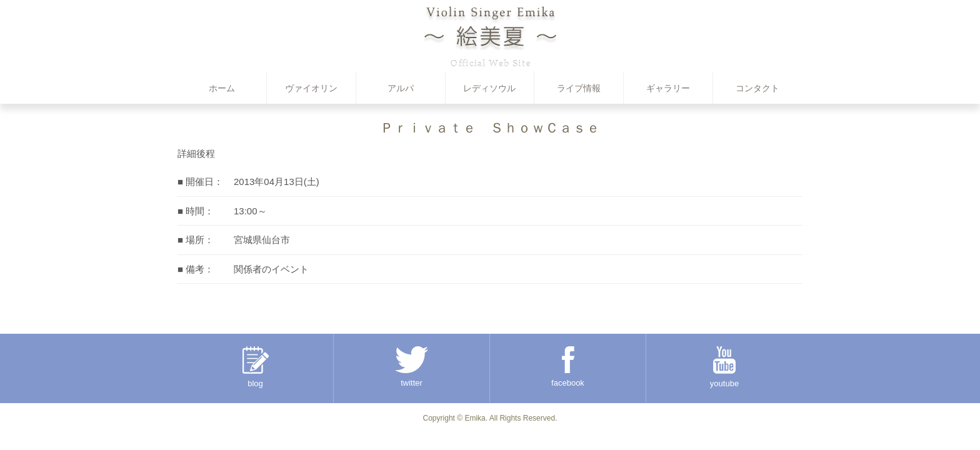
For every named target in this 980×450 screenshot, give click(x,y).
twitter (412, 367)
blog (256, 367)
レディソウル (489, 88)
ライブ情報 (579, 88)
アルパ (401, 88)
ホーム (222, 88)
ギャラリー (668, 88)
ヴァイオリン (311, 88)
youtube (724, 367)
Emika (475, 418)
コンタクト (757, 88)
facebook (568, 367)
